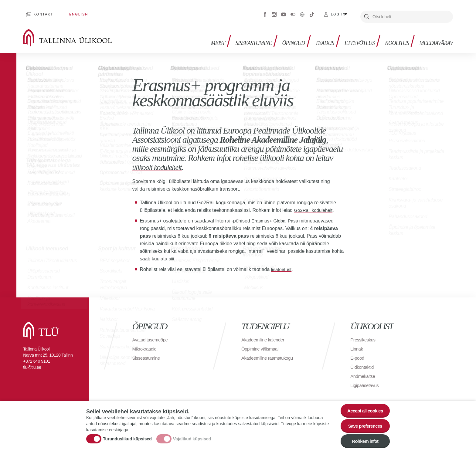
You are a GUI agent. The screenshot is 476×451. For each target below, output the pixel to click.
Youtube (284, 12)
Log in (338, 12)
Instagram (274, 12)
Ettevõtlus (352, 37)
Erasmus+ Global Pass (276, 216)
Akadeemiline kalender (264, 335)
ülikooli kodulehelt (162, 162)
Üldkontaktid (363, 363)
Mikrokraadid (145, 344)
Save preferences (363, 424)
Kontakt (41, 12)
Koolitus (393, 37)
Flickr (293, 12)
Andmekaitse (364, 372)
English (70, 12)
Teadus (315, 37)
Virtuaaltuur (302, 12)
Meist (202, 37)
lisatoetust (282, 265)
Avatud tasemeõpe (151, 335)
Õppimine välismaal (261, 344)
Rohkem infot (363, 441)
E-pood (358, 353)
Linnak (357, 344)
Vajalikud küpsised (192, 437)
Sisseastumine (240, 37)
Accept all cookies (363, 407)
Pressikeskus (364, 335)
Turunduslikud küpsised (127, 437)
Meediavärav (434, 37)
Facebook (265, 12)
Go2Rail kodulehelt (314, 206)
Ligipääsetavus (365, 381)
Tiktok (312, 12)
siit (172, 254)
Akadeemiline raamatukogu (269, 353)
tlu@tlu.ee (32, 363)
